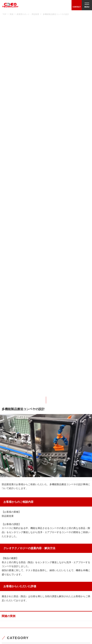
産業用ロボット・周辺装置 (28, 14)
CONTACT (77, 7)
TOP (4, 14)
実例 (11, 14)
